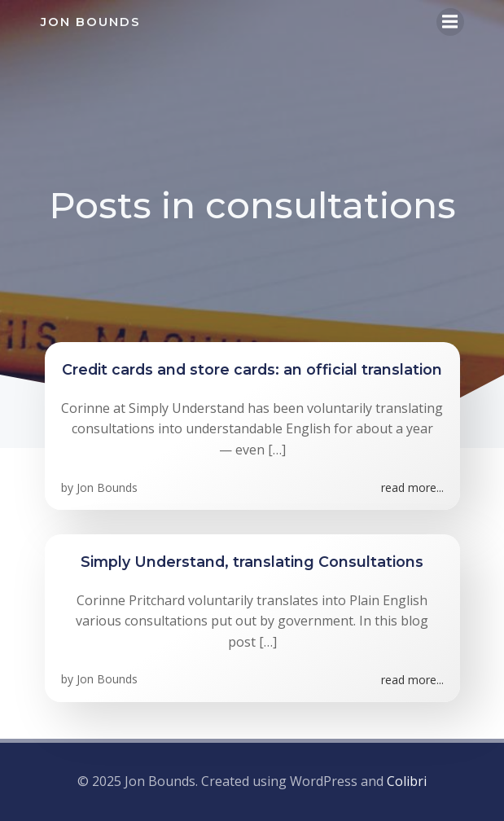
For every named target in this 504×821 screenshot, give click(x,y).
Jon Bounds (107, 487)
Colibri (407, 781)
